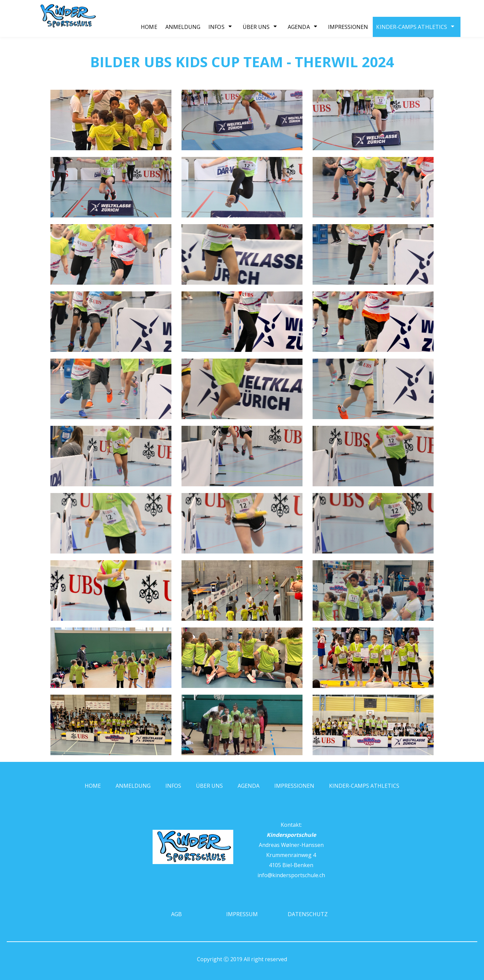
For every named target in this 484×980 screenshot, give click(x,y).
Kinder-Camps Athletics (412, 27)
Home (149, 27)
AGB (176, 914)
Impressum (242, 914)
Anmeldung (183, 27)
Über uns (256, 27)
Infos (216, 27)
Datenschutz (308, 914)
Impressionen (348, 27)
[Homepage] (54, 27)
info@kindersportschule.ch (291, 875)
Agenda (299, 27)
